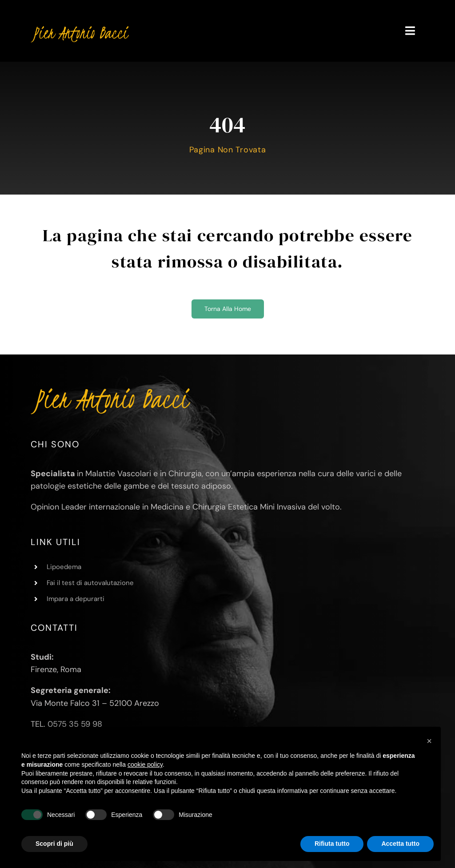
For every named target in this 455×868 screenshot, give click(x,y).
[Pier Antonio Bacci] (80, 26)
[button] (429, 741)
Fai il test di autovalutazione (90, 583)
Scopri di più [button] (54, 844)
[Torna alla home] (228, 309)
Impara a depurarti (76, 599)
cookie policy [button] (145, 764)
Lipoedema (64, 567)
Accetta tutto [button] (400, 844)
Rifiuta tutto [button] (332, 844)
